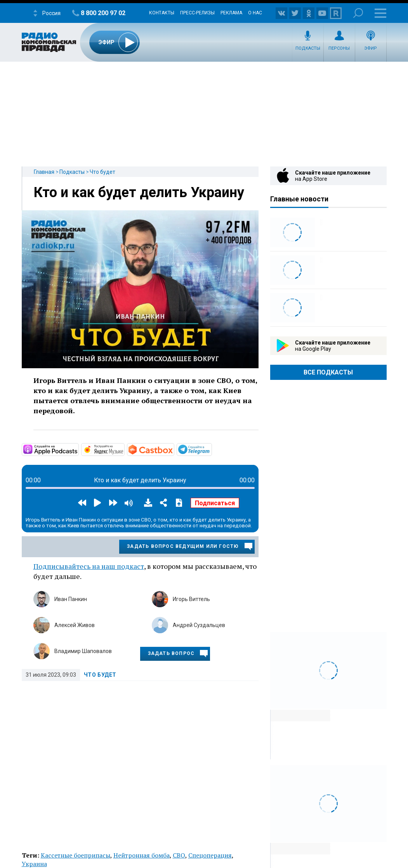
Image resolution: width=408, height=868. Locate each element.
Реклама (231, 13)
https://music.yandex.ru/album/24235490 (124, 449)
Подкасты (308, 48)
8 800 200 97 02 (103, 13)
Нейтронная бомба (141, 855)
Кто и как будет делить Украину (139, 192)
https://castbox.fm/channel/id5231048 (174, 449)
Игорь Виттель (191, 599)
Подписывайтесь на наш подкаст (89, 566)
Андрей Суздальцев (199, 625)
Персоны (339, 48)
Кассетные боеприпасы (76, 855)
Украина (34, 864)
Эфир (371, 48)
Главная (44, 172)
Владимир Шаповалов (83, 651)
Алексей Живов (75, 625)
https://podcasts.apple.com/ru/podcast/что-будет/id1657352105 (78, 449)
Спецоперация (210, 855)
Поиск (358, 13)
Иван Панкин (71, 599)
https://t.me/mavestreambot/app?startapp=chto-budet (211, 449)
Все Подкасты (328, 372)
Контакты (162, 13)
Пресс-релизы (197, 13)
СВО (179, 855)
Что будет (102, 172)
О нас (255, 13)
